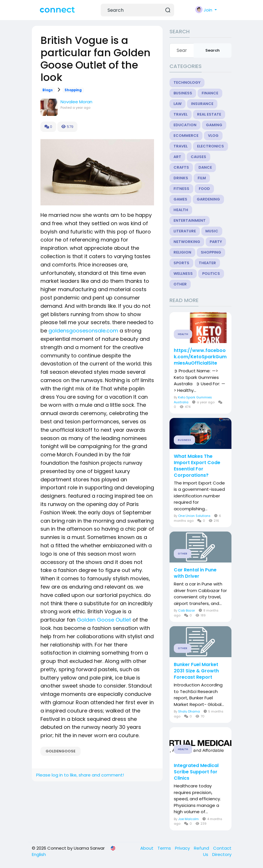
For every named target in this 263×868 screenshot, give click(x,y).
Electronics (211, 146)
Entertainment (190, 220)
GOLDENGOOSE (61, 751)
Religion (182, 252)
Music (212, 231)
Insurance (202, 104)
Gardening (208, 199)
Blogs (48, 90)
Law (178, 104)
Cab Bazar (187, 610)
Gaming (214, 125)
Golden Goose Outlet (104, 620)
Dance (205, 167)
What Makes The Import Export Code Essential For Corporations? (197, 466)
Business (183, 93)
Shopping (73, 90)
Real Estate (209, 114)
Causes (198, 157)
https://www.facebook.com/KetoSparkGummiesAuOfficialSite (200, 357)
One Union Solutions (194, 516)
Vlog (213, 136)
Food (204, 189)
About (147, 848)
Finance (210, 93)
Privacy (183, 848)
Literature (185, 231)
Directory (222, 854)
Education (185, 125)
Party (216, 242)
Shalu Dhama (189, 711)
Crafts (181, 167)
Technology (187, 82)
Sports (181, 263)
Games (180, 199)
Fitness (181, 189)
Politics (211, 274)
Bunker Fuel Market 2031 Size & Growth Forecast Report (196, 671)
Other (180, 284)
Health (181, 210)
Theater (207, 263)
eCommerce (186, 136)
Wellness (183, 274)
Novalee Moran (76, 102)
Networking (187, 242)
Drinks (181, 178)
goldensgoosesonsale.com (83, 331)
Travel (181, 114)
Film (202, 178)
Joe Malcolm (188, 819)
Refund (202, 848)
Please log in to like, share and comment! (80, 775)
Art (177, 157)
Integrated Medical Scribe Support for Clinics (196, 772)
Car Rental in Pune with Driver (195, 573)
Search (213, 50)
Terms (165, 848)
